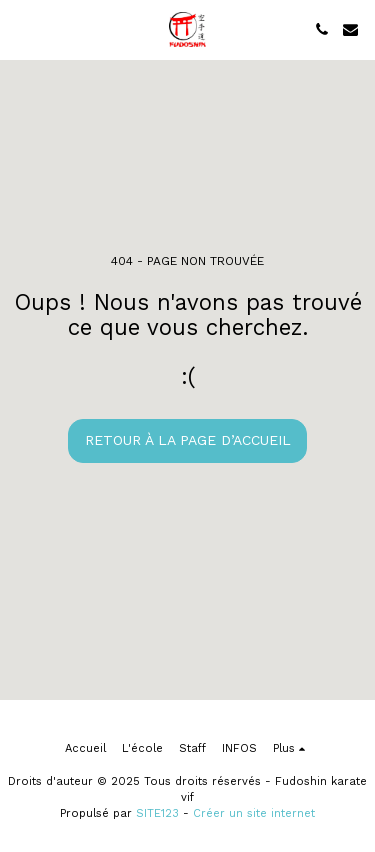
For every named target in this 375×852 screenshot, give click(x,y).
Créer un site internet (254, 813)
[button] (22, 29)
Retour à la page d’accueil (188, 440)
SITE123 (157, 813)
